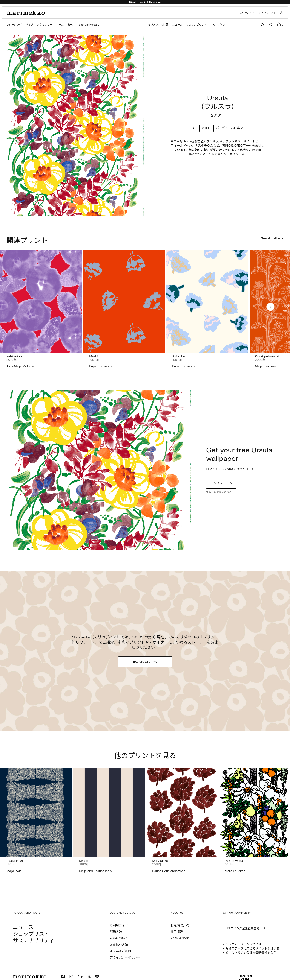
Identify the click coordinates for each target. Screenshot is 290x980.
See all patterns (272, 239)
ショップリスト (268, 13)
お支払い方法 (119, 945)
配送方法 (116, 932)
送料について (119, 938)
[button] (270, 307)
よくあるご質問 (120, 951)
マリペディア (218, 25)
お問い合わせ (180, 938)
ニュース (177, 25)
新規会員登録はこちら (219, 492)
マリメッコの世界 (158, 25)
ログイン (217, 483)
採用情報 (177, 932)
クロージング (14, 25)
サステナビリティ (196, 25)
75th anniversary (89, 25)
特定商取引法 (180, 925)
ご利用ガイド (247, 13)
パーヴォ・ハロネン (229, 128)
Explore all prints (145, 662)
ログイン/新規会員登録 (244, 928)
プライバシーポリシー (125, 958)
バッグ (29, 25)
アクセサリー (44, 25)
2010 (205, 128)
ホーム (60, 25)
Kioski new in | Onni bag (145, 2)
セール (71, 25)
